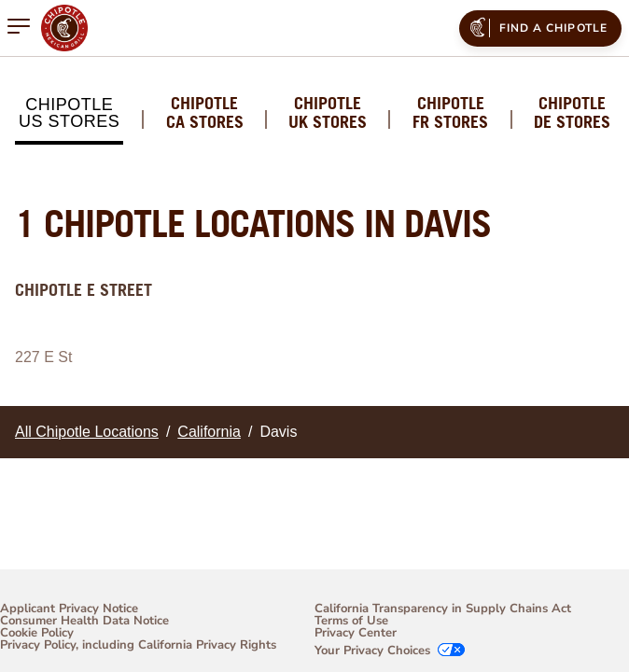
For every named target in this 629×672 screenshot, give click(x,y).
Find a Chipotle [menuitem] (537, 27)
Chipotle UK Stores (328, 113)
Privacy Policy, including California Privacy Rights (138, 646)
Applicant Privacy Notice (69, 609)
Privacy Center (356, 633)
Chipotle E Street (84, 290)
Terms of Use (351, 621)
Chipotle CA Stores (205, 113)
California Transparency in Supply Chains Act (443, 609)
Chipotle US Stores (69, 113)
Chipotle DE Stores (572, 113)
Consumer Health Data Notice (84, 621)
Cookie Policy (37, 633)
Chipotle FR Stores (450, 113)
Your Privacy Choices (372, 651)
